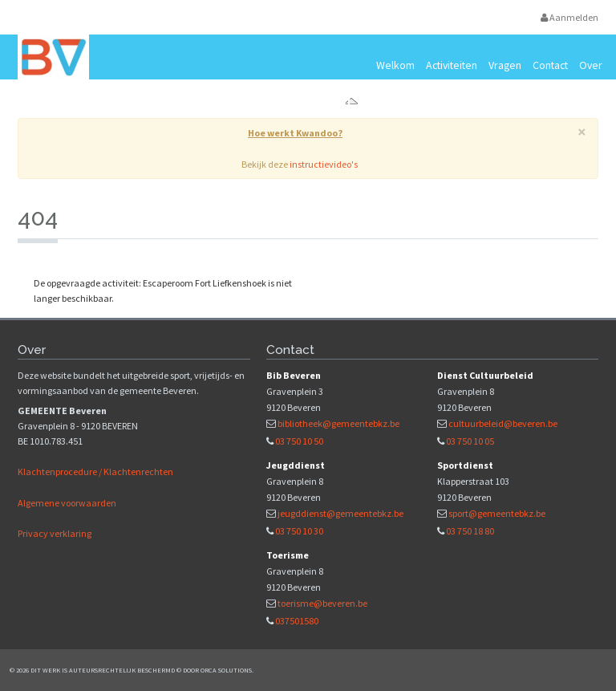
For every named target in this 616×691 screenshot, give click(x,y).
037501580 (297, 621)
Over (591, 65)
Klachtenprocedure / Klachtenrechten (95, 472)
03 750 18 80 (470, 531)
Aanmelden (569, 17)
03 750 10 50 (299, 441)
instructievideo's (324, 164)
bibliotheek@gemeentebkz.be (338, 423)
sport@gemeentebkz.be (497, 513)
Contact (550, 65)
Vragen (505, 65)
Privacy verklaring (55, 533)
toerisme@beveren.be (322, 603)
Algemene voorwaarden (67, 503)
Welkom (395, 65)
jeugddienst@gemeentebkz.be (340, 513)
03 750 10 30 (299, 531)
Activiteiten (452, 65)
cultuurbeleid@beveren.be (503, 423)
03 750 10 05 (470, 441)
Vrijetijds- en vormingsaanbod (197, 102)
